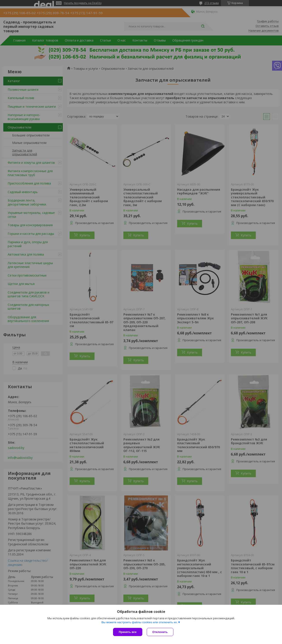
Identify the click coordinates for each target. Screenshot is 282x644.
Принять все (128, 632)
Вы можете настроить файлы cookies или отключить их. (139, 622)
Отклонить (160, 632)
